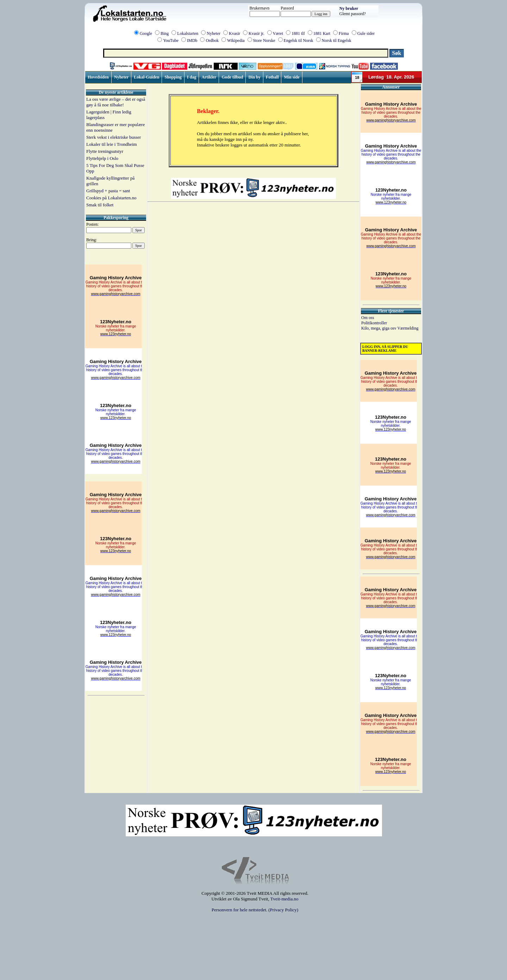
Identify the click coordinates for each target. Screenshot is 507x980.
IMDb (192, 40)
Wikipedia (236, 40)
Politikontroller (374, 323)
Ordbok (212, 40)
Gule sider (366, 33)
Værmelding (408, 328)
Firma (344, 33)
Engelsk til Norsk (299, 40)
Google (146, 33)
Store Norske (264, 40)
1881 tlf (298, 33)
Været (278, 33)
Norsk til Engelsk (337, 40)
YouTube (171, 40)
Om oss (368, 318)
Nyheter (214, 33)
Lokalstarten (188, 33)
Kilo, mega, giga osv (379, 328)
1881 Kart (322, 33)
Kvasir (234, 33)
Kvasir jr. (256, 33)
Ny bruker (349, 8)
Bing (165, 33)
